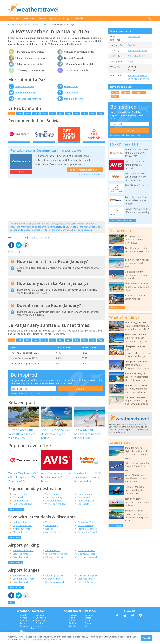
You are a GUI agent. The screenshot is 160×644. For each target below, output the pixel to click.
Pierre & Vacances (87, 532)
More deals (15, 541)
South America (23, 25)
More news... (116, 526)
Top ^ (12, 606)
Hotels (115, 92)
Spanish (132, 45)
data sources (85, 234)
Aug (68, 113)
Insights (68, 18)
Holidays (73, 619)
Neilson (49, 532)
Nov (92, 113)
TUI (47, 526)
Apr (36, 113)
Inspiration (54, 18)
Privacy (23, 624)
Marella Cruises (53, 536)
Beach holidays (20, 498)
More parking (16, 566)
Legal (23, 627)
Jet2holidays (52, 529)
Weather (14, 18)
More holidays (16, 513)
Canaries (89, 619)
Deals (42, 18)
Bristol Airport (20, 561)
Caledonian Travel (87, 536)
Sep (76, 113)
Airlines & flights (21, 532)
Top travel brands (22, 529)
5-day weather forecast (28, 99)
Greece (88, 621)
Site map (24, 630)
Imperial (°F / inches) (40, 241)
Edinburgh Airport (55, 561)
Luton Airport (53, 554)
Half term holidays (22, 508)
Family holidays (21, 504)
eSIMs (115, 96)
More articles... (117, 307)
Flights (126, 92)
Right (131, 61)
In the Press (36, 631)
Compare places (86, 504)
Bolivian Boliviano (137, 51)
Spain (87, 624)
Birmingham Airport (56, 557)
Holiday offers (20, 526)
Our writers (41, 621)
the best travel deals (134, 424)
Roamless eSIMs (86, 526)
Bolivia (36, 25)
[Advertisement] (107, 8)
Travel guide (71, 93)
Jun (52, 113)
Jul (60, 113)
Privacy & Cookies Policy (38, 639)
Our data (40, 619)
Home (11, 25)
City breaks (19, 501)
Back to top (14, 255)
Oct (84, 113)
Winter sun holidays (56, 508)
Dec (100, 113)
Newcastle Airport (87, 561)
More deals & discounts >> (123, 221)
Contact (24, 621)
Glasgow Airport (86, 557)
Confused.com (85, 529)
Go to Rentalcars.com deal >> (85, 173)
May (44, 113)
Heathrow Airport (55, 586)
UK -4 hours (134, 36)
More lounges (16, 591)
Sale (21, 175)
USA (86, 630)
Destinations (29, 18)
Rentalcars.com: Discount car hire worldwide (46, 154)
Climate (73, 630)
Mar (28, 113)
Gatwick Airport (86, 554)
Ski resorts (83, 508)
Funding (39, 627)
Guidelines (40, 624)
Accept (146, 638)
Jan (12, 113)
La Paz (45, 25)
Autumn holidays (54, 504)
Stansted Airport (22, 557)
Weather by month (25, 93)
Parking (73, 627)
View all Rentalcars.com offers (91, 178)
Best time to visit (25, 86)
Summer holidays (54, 501)
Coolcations (84, 501)
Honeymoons (85, 498)
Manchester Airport (23, 554)
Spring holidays (53, 498)
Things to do (139, 92)
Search (79, 18)
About (23, 619)
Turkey (88, 627)
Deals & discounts (74, 99)
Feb (20, 113)
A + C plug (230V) (137, 56)
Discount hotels (21, 536)
